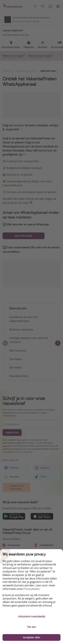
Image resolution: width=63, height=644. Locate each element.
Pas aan (32, 627)
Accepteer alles (32, 637)
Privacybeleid (31, 589)
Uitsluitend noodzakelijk (32, 616)
